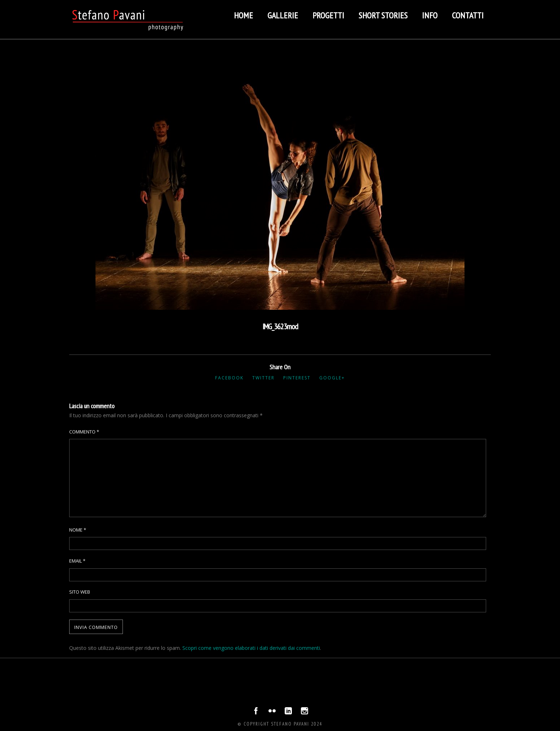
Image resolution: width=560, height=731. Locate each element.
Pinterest (297, 378)
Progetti (328, 15)
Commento (84, 432)
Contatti (468, 15)
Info (430, 15)
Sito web (80, 592)
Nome (78, 530)
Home (243, 15)
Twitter (263, 378)
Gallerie (283, 15)
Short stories (383, 15)
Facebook (229, 378)
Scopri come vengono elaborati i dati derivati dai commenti (251, 648)
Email (77, 561)
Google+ (332, 378)
